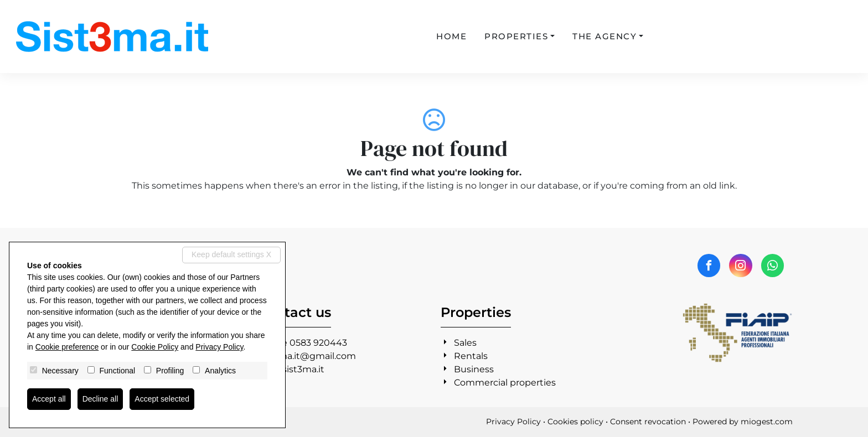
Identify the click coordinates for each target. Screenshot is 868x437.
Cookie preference (67, 347)
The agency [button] (604, 36)
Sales (465, 343)
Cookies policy (575, 422)
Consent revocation (648, 422)
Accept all (49, 399)
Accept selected (162, 399)
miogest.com (767, 422)
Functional (118, 371)
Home (451, 36)
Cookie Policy (155, 347)
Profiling (170, 371)
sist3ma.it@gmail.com (307, 356)
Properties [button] (516, 36)
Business (474, 369)
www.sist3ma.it (291, 369)
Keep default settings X (231, 254)
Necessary (60, 371)
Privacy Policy (513, 422)
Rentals (471, 356)
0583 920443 (318, 343)
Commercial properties (505, 383)
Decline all (100, 399)
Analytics (220, 371)
